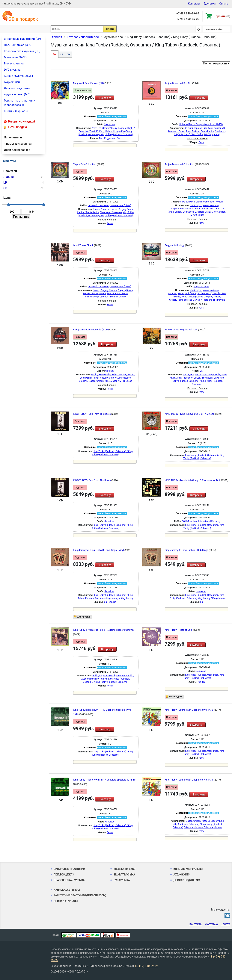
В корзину (104, 98)
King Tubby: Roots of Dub (179, 630)
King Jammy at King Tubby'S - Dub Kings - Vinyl (99, 550)
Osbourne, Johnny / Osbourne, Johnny (203, 827)
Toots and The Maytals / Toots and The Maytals (201, 300)
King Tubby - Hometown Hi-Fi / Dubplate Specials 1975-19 (104, 780)
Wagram (110, 371)
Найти (110, 29)
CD (68, 55)
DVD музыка (12, 70)
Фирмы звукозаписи (18, 144)
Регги (201, 142)
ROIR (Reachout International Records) (201, 521)
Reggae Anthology (175, 245)
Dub (101, 138)
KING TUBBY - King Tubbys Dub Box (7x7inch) (190, 414)
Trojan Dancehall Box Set (178, 83)
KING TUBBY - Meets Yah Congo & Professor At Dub (193, 480)
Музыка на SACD (15, 57)
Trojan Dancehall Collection (180, 164)
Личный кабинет (215, 30)
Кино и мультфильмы (18, 76)
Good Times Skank (84, 245)
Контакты (194, 4)
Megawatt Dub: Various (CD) (89, 83)
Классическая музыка (69, 880)
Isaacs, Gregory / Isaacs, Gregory (110, 209)
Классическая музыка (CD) (22, 51)
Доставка (210, 4)
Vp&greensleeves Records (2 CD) (91, 330)
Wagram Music (201, 287)
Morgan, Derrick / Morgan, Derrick (109, 297)
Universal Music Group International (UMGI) (201, 124)
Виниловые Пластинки (69, 869)
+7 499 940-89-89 (188, 13)
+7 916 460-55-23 (188, 19)
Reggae (112, 602)
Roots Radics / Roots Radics (200, 131)
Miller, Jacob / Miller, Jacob (118, 381)
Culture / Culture (115, 378)
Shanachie (109, 124)
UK (201, 371)
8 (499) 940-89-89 (146, 966)
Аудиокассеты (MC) (17, 94)
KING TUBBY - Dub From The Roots (92, 414)
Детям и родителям (17, 88)
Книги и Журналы (16, 111)
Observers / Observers (111, 212)
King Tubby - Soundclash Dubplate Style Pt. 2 (189, 710)
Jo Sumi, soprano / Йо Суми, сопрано (204, 128)
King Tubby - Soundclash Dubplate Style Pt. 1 (189, 780)
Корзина (222, 16)
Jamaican (110, 521)
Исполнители (13, 137)
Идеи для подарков (17, 150)
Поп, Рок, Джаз (64, 875)
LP (62, 55)
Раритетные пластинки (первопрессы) (20, 103)
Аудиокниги (12, 82)
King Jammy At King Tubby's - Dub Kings (187, 550)
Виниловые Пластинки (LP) (22, 39)
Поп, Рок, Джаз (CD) (17, 45)
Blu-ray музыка (14, 63)
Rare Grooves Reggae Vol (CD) (181, 330)
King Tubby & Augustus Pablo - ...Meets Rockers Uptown (103, 630)
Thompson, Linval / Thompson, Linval (201, 378)
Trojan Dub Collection (85, 164)
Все (55, 54)
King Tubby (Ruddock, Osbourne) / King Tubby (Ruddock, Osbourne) (198, 381)
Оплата (224, 4)
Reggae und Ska (112, 138)
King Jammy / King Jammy (120, 598)
